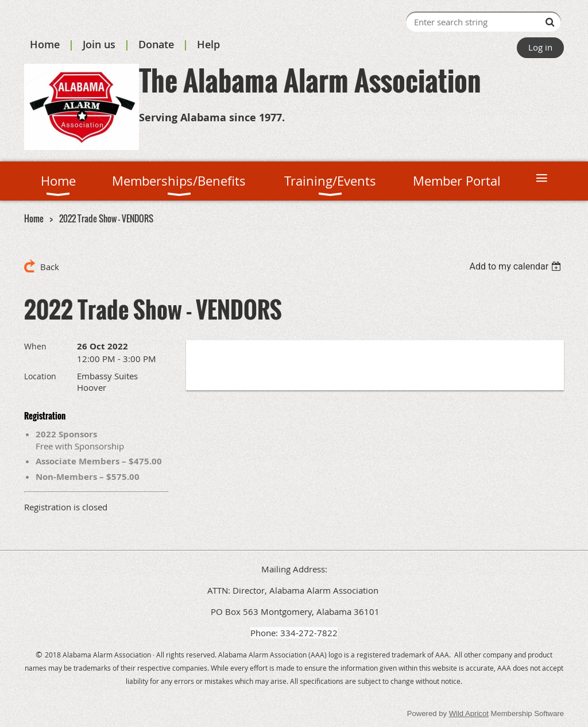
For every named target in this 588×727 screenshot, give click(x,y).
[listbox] (517, 266)
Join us (99, 44)
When (35, 346)
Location (40, 376)
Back (50, 267)
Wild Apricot (469, 713)
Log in (540, 47)
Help (208, 44)
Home (45, 44)
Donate (156, 44)
